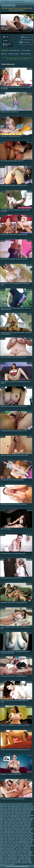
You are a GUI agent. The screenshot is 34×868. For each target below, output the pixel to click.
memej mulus (8, 843)
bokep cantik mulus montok (8, 814)
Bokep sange (4, 851)
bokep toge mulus (25, 840)
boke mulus (29, 804)
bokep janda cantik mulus (22, 818)
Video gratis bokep (11, 853)
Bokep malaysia (8, 860)
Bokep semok (10, 845)
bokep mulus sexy (9, 830)
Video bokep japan (5, 854)
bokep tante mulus (13, 837)
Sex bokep (21, 857)
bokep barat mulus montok (22, 809)
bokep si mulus (11, 834)
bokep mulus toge (19, 830)
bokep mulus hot (25, 827)
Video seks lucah (17, 843)
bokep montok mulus (25, 822)
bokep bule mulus (9, 812)
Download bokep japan (11, 857)
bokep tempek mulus (21, 838)
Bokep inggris (17, 860)
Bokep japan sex (5, 844)
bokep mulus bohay (18, 824)
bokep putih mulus (12, 833)
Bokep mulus (6, 2)
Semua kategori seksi (8, 5)
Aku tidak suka (25, 42)
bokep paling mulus (10, 831)
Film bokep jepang (22, 856)
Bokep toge (14, 863)
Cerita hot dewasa (5, 861)
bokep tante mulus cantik (26, 837)
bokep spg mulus (9, 835)
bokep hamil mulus (28, 815)
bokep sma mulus (21, 834)
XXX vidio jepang (26, 861)
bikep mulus (14, 804)
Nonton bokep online (16, 844)
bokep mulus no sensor (19, 828)
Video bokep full (12, 856)
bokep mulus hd (16, 827)
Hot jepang (11, 864)
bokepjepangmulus (24, 841)
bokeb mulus (28, 805)
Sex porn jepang (16, 861)
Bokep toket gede (5, 850)
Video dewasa (26, 845)
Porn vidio (20, 853)
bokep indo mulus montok (7, 818)
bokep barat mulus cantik (7, 809)
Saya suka (26, 37)
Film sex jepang (28, 853)
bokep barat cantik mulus (15, 808)
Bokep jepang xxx (23, 863)
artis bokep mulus (5, 804)
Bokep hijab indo (27, 843)
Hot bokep (24, 851)
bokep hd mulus (4, 817)
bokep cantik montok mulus (22, 812)
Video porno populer (18, 2)
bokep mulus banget (6, 824)
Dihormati (4, 54)
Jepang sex (3, 856)
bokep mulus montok (6, 828)
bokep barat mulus (28, 808)
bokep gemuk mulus (17, 815)
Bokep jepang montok (14, 851)
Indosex (28, 850)
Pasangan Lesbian (14, 54)
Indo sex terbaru (26, 860)
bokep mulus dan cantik (20, 825)
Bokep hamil (14, 850)
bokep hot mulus (25, 817)
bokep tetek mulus (14, 840)
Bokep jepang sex (5, 863)
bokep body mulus (16, 811)
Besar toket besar (15, 50)
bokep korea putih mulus (10, 821)
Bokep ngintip (12, 847)
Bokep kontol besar (17, 854)
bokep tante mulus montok (7, 838)
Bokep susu (27, 848)
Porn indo (20, 847)
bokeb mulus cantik (5, 807)
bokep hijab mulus (15, 817)
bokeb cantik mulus (5, 805)
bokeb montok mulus (17, 805)
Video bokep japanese (11, 858)
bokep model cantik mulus (11, 822)
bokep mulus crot (8, 825)
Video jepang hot (10, 848)
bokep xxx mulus (13, 841)
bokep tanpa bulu (19, 835)
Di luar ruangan (26, 50)
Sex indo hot (19, 848)
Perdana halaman (13, 866)
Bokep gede (22, 850)
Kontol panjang (27, 854)
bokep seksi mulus (23, 833)
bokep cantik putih (26, 54)
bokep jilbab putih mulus (14, 820)
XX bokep (25, 844)
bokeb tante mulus (17, 807)
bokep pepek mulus (21, 831)
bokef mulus (26, 807)
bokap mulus (22, 804)
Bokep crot (18, 845)
